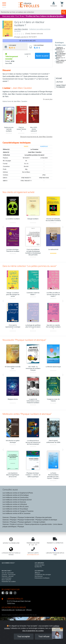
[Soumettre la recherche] (64, 12)
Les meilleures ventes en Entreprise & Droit (17, 500)
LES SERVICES (39, 571)
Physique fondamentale (26, 517)
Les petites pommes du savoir (35, 155)
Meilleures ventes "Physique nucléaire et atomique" (27, 414)
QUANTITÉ (27, 54)
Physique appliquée (24, 522)
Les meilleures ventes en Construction (16, 497)
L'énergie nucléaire (39, 522)
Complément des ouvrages (43, 575)
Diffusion (29, 610)
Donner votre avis (37, 34)
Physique (13, 517)
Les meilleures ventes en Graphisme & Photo (18, 493)
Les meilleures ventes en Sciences (14, 502)
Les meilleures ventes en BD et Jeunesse (16, 513)
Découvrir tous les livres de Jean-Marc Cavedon (36, 137)
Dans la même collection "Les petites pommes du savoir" (30, 266)
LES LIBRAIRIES (39, 563)
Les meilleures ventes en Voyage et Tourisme (18, 511)
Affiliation (37, 573)
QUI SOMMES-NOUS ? (8, 563)
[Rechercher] (31, 12)
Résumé (59, 78)
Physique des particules (44, 517)
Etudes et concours (17, 524)
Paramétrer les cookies (9, 582)
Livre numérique (7, 578)
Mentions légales (6, 615)
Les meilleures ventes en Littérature (15, 504)
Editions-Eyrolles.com (8, 610)
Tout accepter (24, 636)
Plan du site (33, 615)
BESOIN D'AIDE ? (7, 571)
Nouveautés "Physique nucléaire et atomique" (24, 340)
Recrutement (39, 576)
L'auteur (59, 82)
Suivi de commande (8, 573)
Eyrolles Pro (38, 567)
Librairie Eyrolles (40, 565)
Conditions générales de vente (21, 615)
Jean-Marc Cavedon (21, 29)
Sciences (6, 517)
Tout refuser (44, 636)
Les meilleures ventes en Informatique (16, 495)
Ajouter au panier (42, 56)
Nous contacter (6, 580)
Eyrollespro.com (20, 610)
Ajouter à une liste (28, 41)
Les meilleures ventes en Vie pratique (15, 509)
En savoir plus (48, 99)
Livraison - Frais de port (9, 575)
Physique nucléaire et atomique (46, 520)
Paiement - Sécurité (8, 576)
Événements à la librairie (42, 578)
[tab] (15, 47)
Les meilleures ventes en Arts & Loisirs (16, 507)
